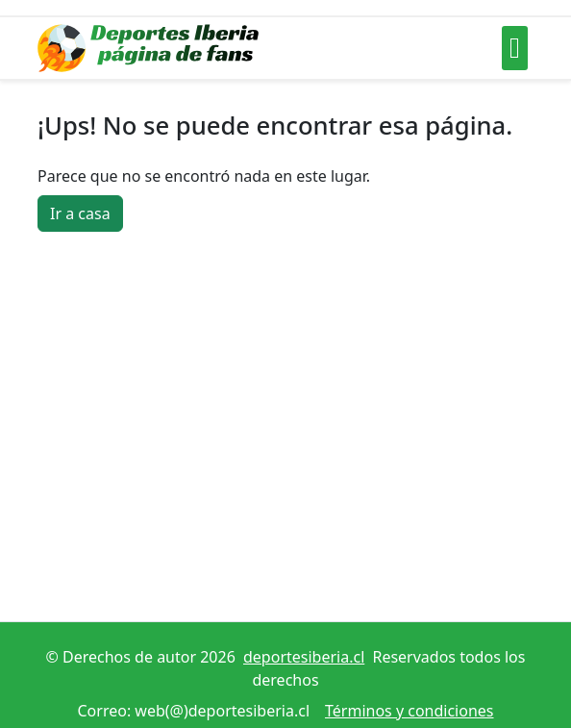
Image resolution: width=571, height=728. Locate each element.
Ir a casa (80, 213)
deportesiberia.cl (304, 657)
